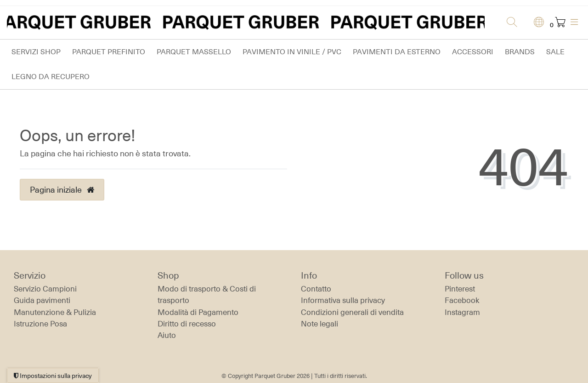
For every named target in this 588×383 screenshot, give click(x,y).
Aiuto (167, 335)
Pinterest (460, 289)
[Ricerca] (509, 23)
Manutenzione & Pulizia (55, 312)
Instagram (462, 312)
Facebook (462, 300)
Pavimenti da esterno (397, 52)
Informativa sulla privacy (343, 300)
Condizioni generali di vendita (352, 312)
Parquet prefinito (109, 52)
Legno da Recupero (51, 77)
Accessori (473, 52)
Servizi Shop (36, 52)
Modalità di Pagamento (198, 312)
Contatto (316, 289)
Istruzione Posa (40, 324)
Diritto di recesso (187, 324)
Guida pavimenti (42, 300)
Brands (520, 52)
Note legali (319, 324)
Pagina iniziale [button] (62, 189)
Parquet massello (194, 52)
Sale (555, 52)
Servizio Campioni (45, 289)
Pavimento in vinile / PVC (292, 52)
